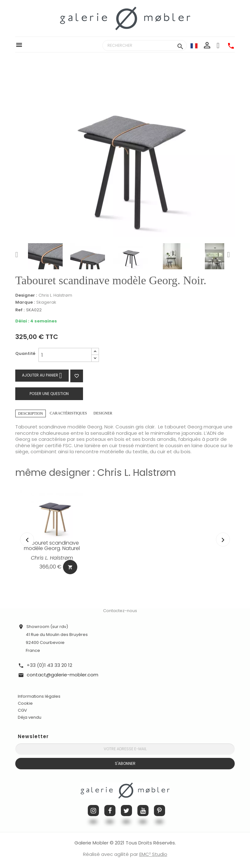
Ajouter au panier (42, 375)
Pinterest (160, 810)
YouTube (143, 810)
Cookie (25, 703)
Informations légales (39, 696)
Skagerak (46, 302)
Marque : (25, 302)
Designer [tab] (103, 413)
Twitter (126, 810)
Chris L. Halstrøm (55, 295)
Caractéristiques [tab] (68, 413)
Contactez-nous (120, 610)
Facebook (110, 810)
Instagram (93, 810)
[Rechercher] (145, 46)
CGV (22, 710)
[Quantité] (65, 355)
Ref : (20, 310)
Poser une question (49, 394)
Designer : (26, 295)
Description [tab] (31, 413)
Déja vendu (30, 717)
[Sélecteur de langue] (194, 46)
